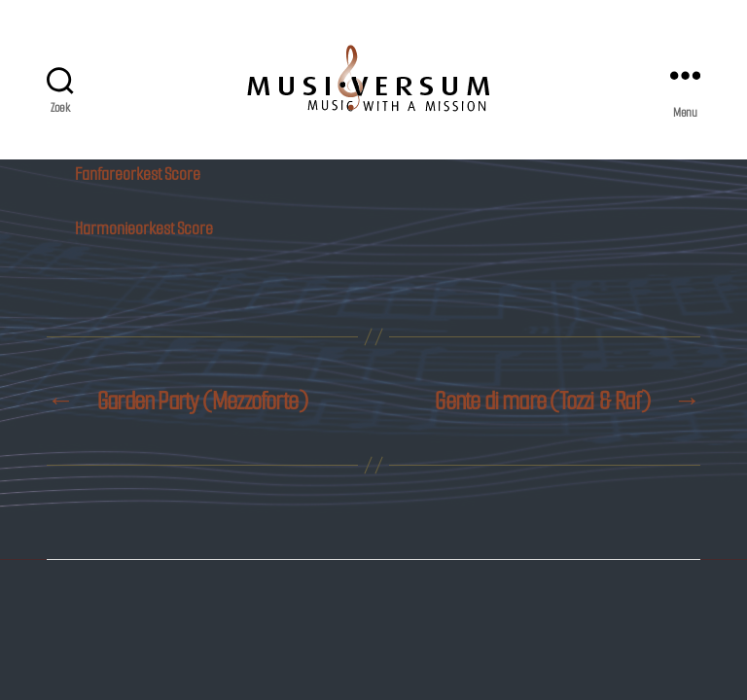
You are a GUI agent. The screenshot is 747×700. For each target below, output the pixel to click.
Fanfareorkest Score (138, 174)
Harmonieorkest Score (144, 228)
